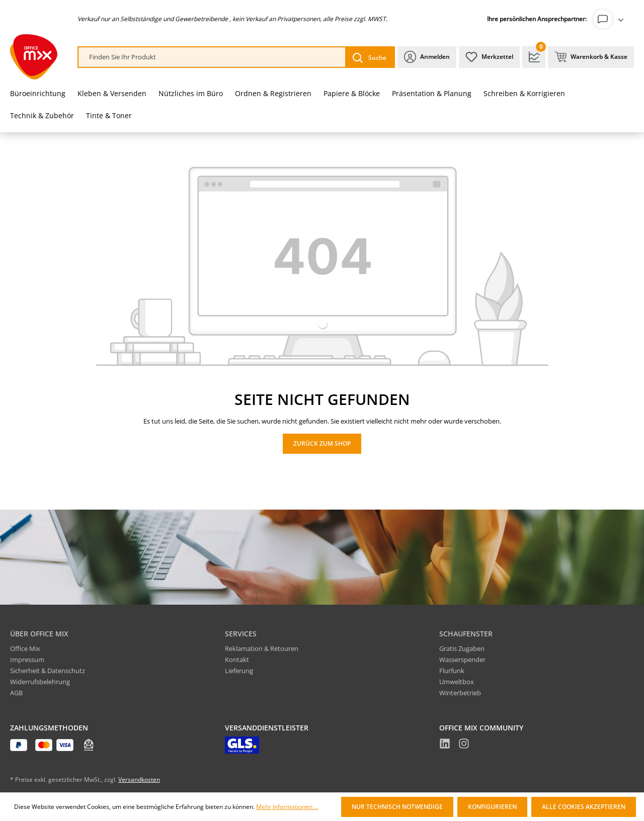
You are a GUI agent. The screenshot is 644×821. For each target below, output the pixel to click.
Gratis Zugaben (462, 648)
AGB (16, 693)
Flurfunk (452, 671)
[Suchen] (370, 57)
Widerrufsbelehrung (40, 682)
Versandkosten (139, 779)
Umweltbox (457, 682)
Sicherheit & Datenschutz (48, 671)
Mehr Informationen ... (287, 807)
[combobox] (212, 57)
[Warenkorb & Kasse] (591, 57)
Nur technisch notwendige (397, 807)
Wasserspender (462, 660)
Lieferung (239, 671)
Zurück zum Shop (322, 443)
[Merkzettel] (489, 57)
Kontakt (237, 660)
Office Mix (25, 648)
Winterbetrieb (460, 693)
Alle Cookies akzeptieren (584, 807)
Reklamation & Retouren (262, 648)
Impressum (27, 660)
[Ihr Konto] (610, 19)
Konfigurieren (492, 807)
